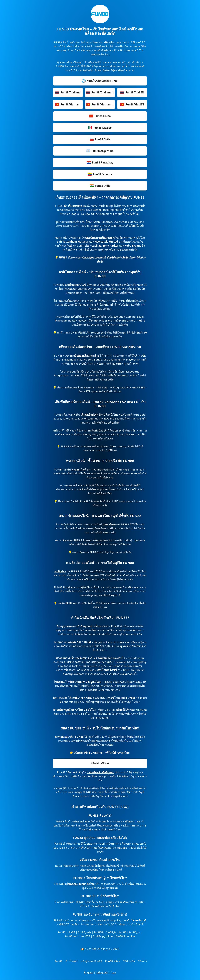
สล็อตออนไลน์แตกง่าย (86, 356)
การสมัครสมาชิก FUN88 (69, 737)
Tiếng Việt (102, 972)
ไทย (114, 972)
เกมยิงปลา (60, 571)
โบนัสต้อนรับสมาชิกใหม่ (81, 884)
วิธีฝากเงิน (129, 961)
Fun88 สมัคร (113, 961)
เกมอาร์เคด (109, 524)
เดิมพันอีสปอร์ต (90, 415)
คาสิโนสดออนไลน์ (75, 285)
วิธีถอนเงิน (144, 961)
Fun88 (59, 961)
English (89, 972)
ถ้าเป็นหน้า (72, 961)
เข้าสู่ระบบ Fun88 (92, 961)
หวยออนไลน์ (79, 469)
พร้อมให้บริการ (125, 710)
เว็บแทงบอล (75, 206)
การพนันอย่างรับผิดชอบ (100, 772)
